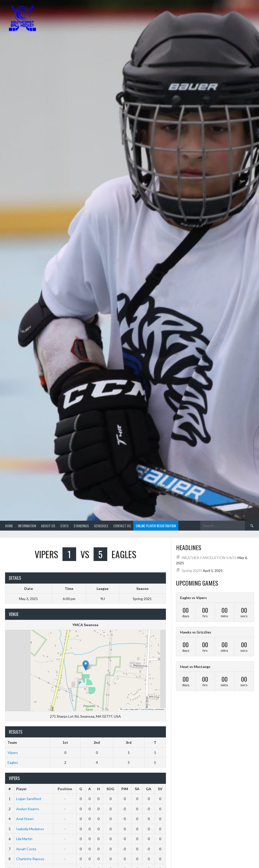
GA (149, 789)
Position (65, 789)
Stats (64, 526)
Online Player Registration (156, 526)
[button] (86, 665)
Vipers (13, 753)
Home (9, 526)
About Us (48, 526)
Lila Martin (24, 839)
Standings (81, 526)
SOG (110, 789)
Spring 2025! (192, 571)
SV (160, 789)
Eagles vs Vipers (193, 598)
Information (27, 526)
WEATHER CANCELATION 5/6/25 (209, 558)
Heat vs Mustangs (195, 667)
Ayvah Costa (26, 849)
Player (21, 789)
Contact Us (122, 526)
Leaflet (124, 709)
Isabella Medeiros (30, 829)
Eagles (13, 762)
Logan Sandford (29, 799)
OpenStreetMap (147, 709)
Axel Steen (25, 819)
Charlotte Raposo (30, 859)
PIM (125, 789)
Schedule (101, 526)
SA (137, 789)
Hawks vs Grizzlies (196, 632)
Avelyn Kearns (28, 809)
